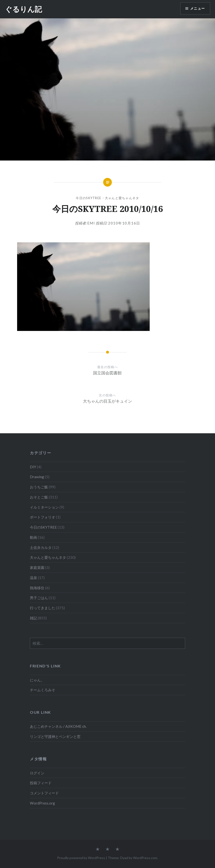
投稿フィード (41, 783)
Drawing (37, 477)
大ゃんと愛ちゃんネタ (122, 198)
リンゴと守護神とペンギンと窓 (55, 736)
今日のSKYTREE (88, 198)
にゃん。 (37, 680)
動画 (34, 537)
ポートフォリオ (43, 517)
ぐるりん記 (23, 9)
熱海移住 (37, 588)
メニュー (197, 9)
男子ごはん (39, 598)
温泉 (34, 578)
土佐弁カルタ (41, 547)
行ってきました (43, 608)
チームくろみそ (43, 690)
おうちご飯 (39, 487)
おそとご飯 (39, 497)
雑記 (34, 618)
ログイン (37, 773)
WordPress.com (145, 858)
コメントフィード (44, 793)
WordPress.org (42, 803)
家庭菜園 (37, 567)
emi (91, 223)
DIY (33, 467)
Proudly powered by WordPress (81, 858)
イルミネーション (44, 507)
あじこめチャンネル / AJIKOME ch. (58, 726)
